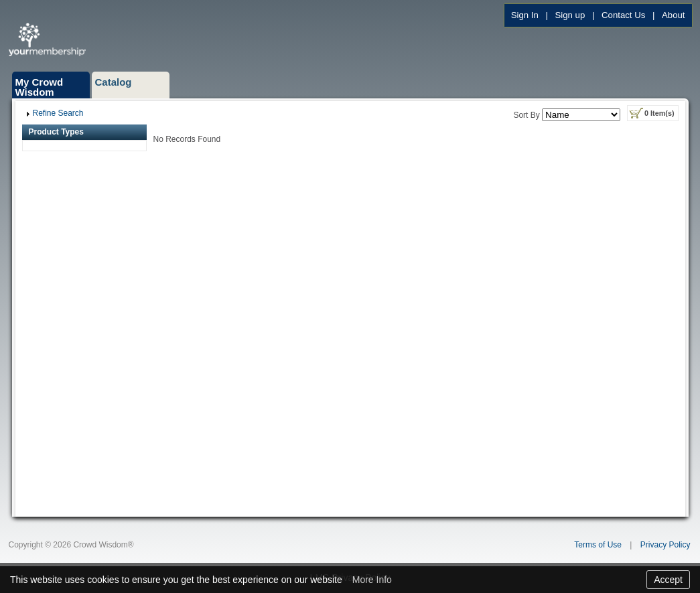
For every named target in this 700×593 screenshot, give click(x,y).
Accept (668, 580)
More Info (372, 580)
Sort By (526, 115)
